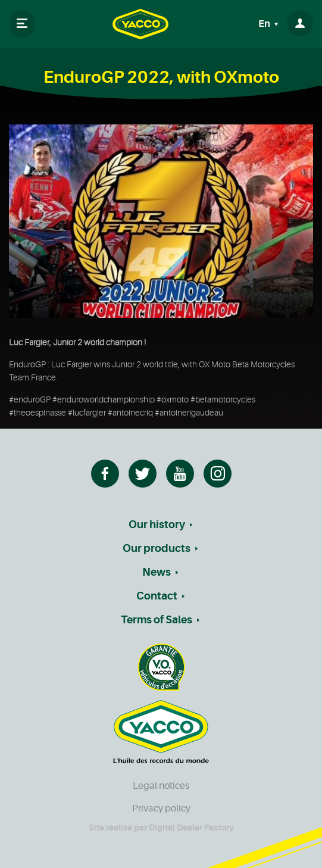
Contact (157, 596)
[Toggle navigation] (22, 24)
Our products (157, 548)
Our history (157, 524)
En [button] (265, 24)
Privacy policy (161, 808)
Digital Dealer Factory (191, 828)
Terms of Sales (157, 620)
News (157, 572)
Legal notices (161, 786)
